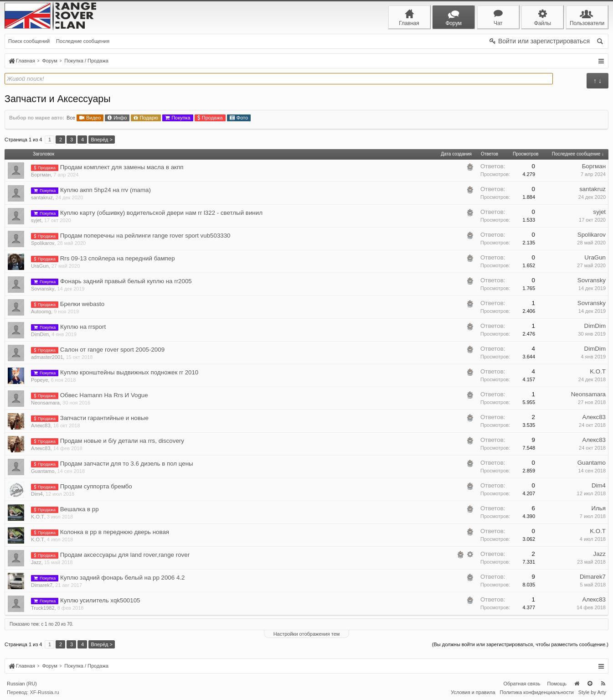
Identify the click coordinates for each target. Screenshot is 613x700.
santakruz (42, 197)
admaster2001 (47, 357)
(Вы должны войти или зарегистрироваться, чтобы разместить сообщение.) (520, 644)
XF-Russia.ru (44, 692)
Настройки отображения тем (307, 634)
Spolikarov (43, 243)
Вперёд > (102, 140)
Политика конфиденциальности (537, 692)
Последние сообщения (83, 41)
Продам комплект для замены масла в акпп (122, 167)
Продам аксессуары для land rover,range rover (125, 555)
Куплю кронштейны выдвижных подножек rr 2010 (129, 372)
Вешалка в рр (80, 509)
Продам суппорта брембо (96, 486)
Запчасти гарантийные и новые (104, 418)
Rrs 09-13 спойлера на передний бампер (118, 258)
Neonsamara (45, 403)
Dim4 (37, 494)
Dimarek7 (42, 585)
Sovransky (43, 289)
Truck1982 (43, 608)
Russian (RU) (22, 684)
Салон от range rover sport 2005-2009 (112, 350)
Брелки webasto (82, 304)
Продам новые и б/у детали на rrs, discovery (122, 441)
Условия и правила (473, 692)
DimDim (40, 334)
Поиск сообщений (29, 41)
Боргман (41, 175)
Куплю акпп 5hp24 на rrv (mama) (106, 190)
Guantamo (43, 471)
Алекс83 (41, 425)
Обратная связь (522, 684)
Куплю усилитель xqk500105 (100, 600)
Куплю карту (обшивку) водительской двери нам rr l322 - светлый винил (161, 213)
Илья (598, 508)
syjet (36, 220)
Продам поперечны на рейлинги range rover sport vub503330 (145, 236)
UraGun (40, 266)
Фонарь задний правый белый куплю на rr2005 (126, 281)
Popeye (39, 380)
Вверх (590, 684)
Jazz (36, 562)
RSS (603, 684)
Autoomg (41, 311)
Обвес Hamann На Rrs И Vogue (104, 395)
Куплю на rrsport (83, 327)
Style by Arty (592, 692)
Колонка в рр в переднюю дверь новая (115, 532)
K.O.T (598, 371)
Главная (577, 684)
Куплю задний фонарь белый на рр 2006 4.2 (122, 578)
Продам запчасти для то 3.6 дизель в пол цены (127, 464)
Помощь (557, 684)
